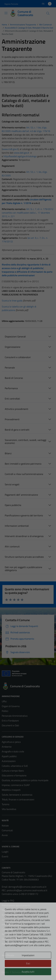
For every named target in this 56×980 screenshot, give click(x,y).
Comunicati (7, 830)
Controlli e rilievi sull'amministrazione (24, 474)
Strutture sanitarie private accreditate (24, 557)
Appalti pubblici (9, 756)
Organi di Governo (11, 706)
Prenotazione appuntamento (16, 905)
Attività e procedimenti (17, 409)
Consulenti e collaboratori (18, 357)
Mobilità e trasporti (11, 790)
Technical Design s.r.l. (22, 972)
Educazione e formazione (14, 775)
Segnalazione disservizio (14, 910)
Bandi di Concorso (14, 378)
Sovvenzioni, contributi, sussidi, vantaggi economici (26, 441)
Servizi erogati (12, 484)
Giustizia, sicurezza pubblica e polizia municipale (25, 780)
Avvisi (5, 835)
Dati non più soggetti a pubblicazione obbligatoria (23, 569)
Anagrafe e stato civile (13, 751)
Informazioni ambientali (17, 526)
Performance (11, 388)
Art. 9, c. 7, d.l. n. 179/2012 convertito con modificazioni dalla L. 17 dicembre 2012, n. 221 (28, 213)
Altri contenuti (12, 546)
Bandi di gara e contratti (17, 430)
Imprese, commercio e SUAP (16, 785)
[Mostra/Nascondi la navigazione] (6, 13)
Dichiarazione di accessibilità (16, 939)
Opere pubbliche (13, 505)
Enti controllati (12, 399)
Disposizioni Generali (15, 337)
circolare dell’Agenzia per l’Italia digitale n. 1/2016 (27, 201)
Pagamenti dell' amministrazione (21, 495)
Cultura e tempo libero (13, 771)
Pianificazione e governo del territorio (24, 515)
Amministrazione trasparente (16, 920)
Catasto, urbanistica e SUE (15, 766)
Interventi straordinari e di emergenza (24, 536)
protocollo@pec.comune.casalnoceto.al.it (27, 890)
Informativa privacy (11, 925)
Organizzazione (13, 347)
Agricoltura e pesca (11, 742)
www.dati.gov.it (22, 153)
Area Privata (8, 955)
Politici (5, 711)
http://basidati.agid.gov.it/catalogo (20, 156)
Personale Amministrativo (15, 716)
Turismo (6, 804)
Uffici (4, 701)
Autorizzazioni (9, 761)
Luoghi (5, 852)
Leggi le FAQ (8, 901)
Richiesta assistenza (12, 915)
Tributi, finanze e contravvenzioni (18, 799)
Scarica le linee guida (12, 301)
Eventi (5, 856)
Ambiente (7, 747)
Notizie (5, 826)
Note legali (7, 934)
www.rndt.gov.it (10, 149)
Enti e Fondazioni (10, 721)
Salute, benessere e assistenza (17, 795)
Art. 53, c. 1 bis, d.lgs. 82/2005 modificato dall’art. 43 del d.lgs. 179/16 (26, 129)
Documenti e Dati (10, 725)
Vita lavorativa (9, 809)
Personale (10, 368)
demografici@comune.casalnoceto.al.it (27, 887)
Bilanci (8, 453)
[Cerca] (48, 13)
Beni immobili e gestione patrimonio (23, 464)
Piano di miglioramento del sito (17, 944)
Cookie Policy (8, 929)
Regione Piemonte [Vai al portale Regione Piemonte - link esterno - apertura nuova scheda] (11, 4)
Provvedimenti (12, 419)
